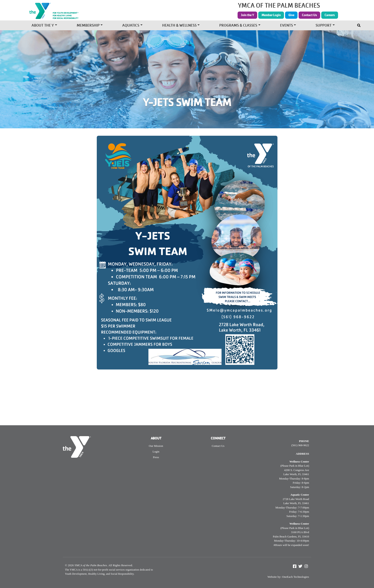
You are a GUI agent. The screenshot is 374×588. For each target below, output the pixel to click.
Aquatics (131, 26)
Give (291, 15)
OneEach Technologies (296, 577)
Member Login (271, 15)
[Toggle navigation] (359, 24)
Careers (330, 15)
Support (324, 26)
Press (156, 457)
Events (286, 26)
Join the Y (247, 15)
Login (156, 452)
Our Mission (156, 446)
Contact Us (309, 15)
